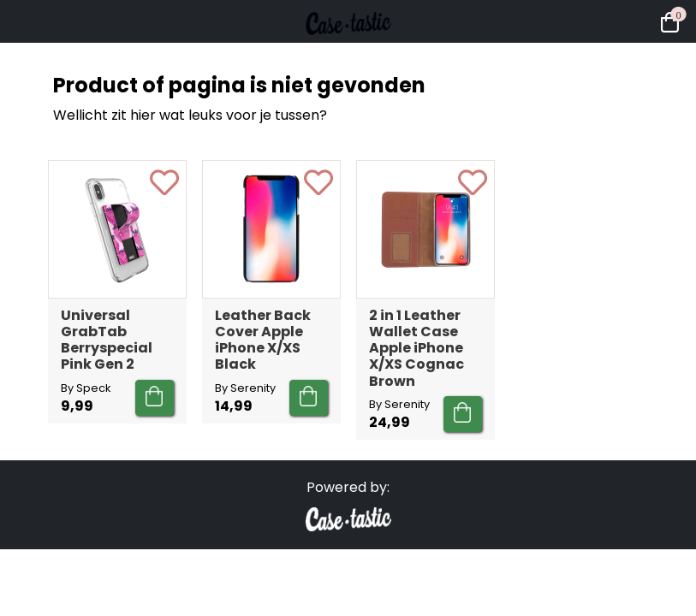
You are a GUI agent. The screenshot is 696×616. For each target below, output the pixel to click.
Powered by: (348, 487)
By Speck (86, 388)
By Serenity (245, 388)
